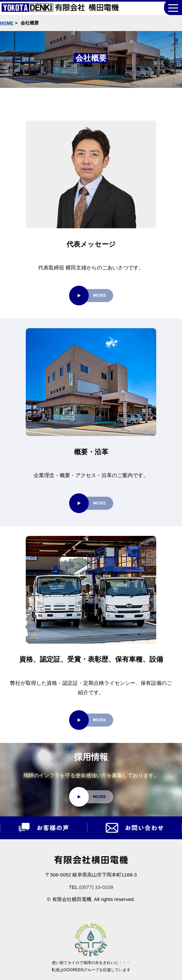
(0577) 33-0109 (96, 887)
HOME (7, 23)
